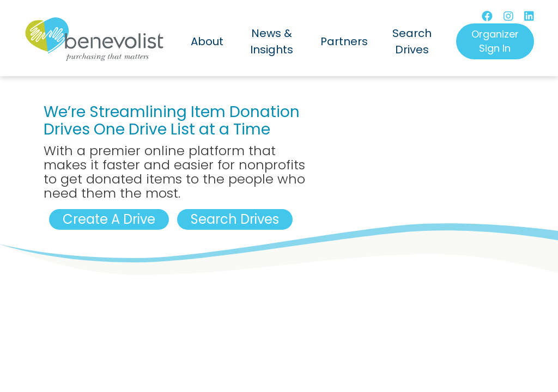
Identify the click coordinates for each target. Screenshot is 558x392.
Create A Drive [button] (109, 219)
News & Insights (272, 41)
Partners (344, 41)
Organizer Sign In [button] (495, 41)
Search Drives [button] (235, 219)
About (207, 41)
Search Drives (412, 41)
